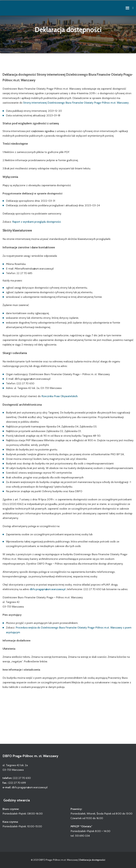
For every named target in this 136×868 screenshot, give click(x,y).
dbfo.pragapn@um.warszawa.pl (48, 589)
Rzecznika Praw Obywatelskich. (60, 396)
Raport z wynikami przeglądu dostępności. (37, 222)
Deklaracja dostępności (92, 860)
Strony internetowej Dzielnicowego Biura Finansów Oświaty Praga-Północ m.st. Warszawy (76, 103)
